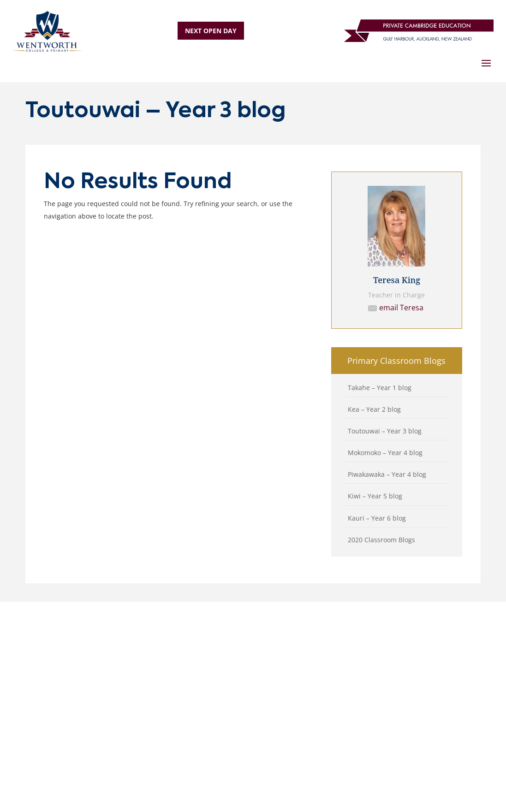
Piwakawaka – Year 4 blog (387, 474)
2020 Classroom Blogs (381, 540)
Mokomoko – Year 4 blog (385, 453)
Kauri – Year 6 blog (377, 518)
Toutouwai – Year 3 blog (385, 431)
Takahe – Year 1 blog (380, 388)
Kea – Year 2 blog (374, 409)
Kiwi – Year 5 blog (375, 496)
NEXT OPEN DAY (211, 31)
